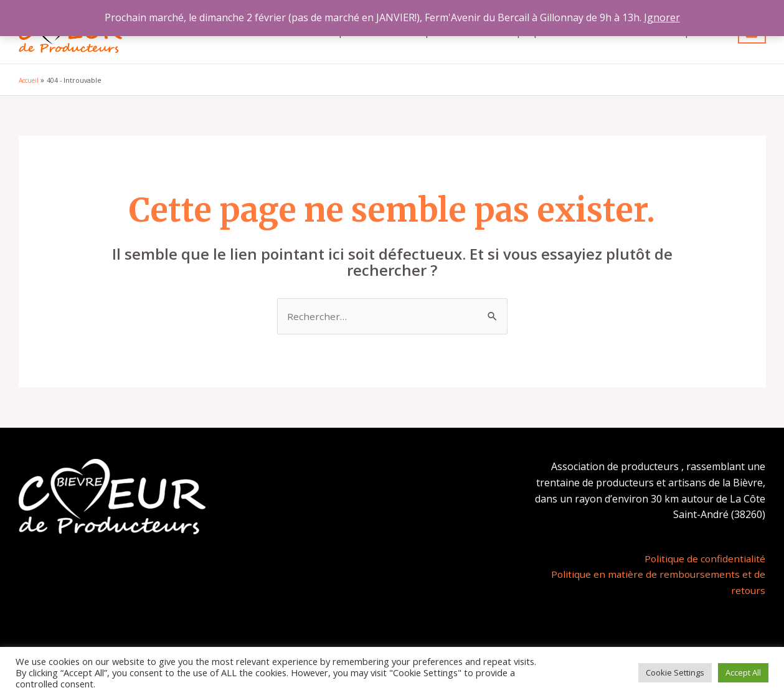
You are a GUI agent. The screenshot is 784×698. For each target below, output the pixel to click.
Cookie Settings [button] (675, 672)
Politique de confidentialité (704, 559)
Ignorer (662, 17)
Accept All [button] (743, 672)
